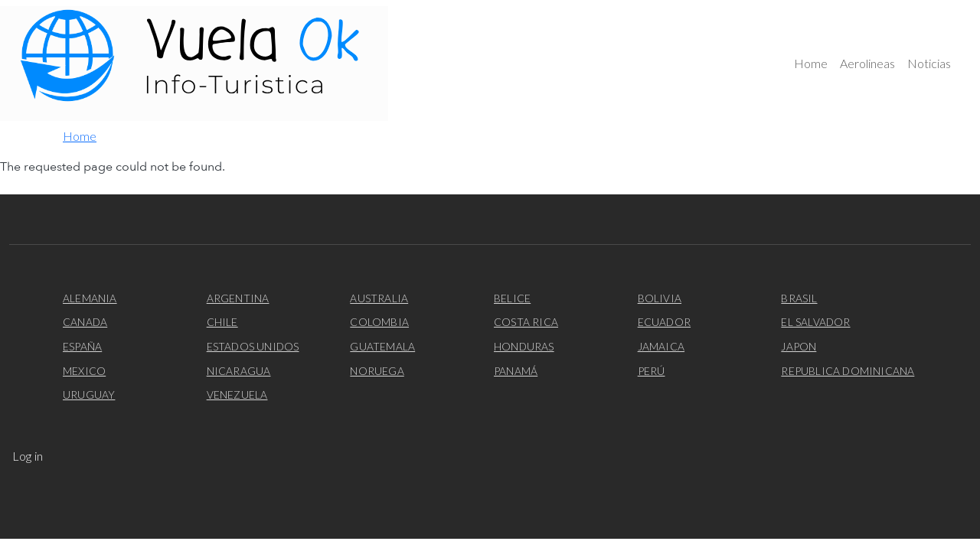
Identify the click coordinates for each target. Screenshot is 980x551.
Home (811, 63)
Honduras (524, 346)
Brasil (799, 298)
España (82, 346)
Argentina (238, 298)
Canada (85, 322)
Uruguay (89, 395)
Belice (512, 298)
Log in (28, 456)
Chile (222, 322)
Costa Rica (526, 322)
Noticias (929, 63)
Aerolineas (867, 63)
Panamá (516, 371)
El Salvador (815, 322)
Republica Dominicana (848, 371)
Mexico (84, 371)
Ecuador (664, 322)
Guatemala (382, 346)
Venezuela (237, 395)
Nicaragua (239, 371)
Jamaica (661, 346)
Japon (799, 346)
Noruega (377, 371)
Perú (652, 371)
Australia (379, 298)
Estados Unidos (253, 346)
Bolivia (660, 298)
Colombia (379, 322)
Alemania (90, 298)
